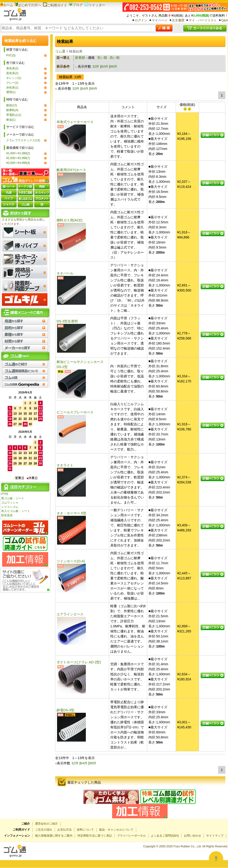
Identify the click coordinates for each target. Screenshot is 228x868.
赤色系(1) (12, 88)
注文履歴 (178, 20)
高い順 (115, 58)
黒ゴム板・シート (13, 498)
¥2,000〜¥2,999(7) (18, 158)
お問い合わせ (193, 836)
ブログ (76, 5)
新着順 (80, 58)
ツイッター (95, 5)
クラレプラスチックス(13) (23, 140)
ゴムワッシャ (10, 503)
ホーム (7, 5)
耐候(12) (12, 105)
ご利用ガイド (55, 5)
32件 (96, 66)
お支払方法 (64, 830)
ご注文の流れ (44, 830)
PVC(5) (11, 55)
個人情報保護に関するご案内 (54, 836)
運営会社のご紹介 (47, 824)
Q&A (225, 20)
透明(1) (11, 92)
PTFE (5, 494)
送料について (85, 830)
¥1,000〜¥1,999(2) (18, 153)
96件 (114, 66)
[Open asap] (216, 858)
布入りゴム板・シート (16, 511)
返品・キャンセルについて (116, 830)
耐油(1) (11, 120)
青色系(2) (12, 68)
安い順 (102, 58)
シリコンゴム (10, 507)
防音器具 (7, 515)
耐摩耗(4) (12, 110)
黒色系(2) (12, 73)
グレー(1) (12, 83)
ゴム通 (60, 51)
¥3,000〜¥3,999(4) (18, 163)
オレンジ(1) (14, 78)
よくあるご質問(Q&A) (165, 836)
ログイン (141, 20)
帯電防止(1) (14, 115)
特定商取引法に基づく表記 (95, 836)
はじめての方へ (28, 5)
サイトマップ (215, 836)
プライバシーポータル (131, 836)
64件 (105, 66)
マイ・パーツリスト (203, 20)
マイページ (160, 20)
